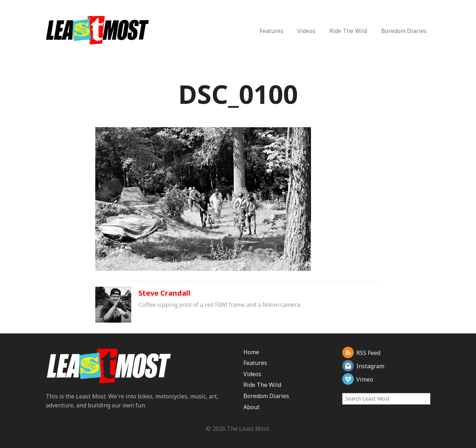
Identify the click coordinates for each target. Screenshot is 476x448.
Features (271, 31)
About (251, 407)
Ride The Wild (348, 31)
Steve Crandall (164, 293)
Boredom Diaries (404, 31)
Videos (306, 31)
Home (251, 352)
